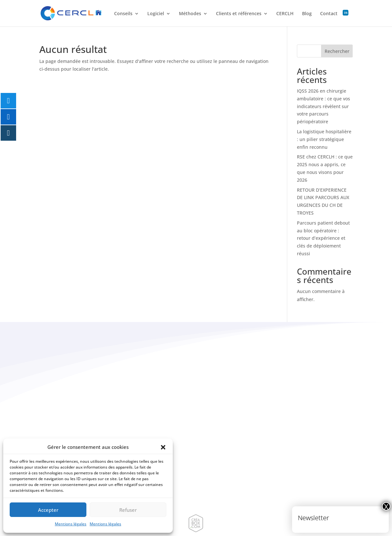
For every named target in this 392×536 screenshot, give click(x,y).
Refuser (128, 510)
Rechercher (337, 51)
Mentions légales (71, 524)
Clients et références (239, 14)
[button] (163, 447)
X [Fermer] (386, 506)
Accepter (48, 510)
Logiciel (156, 14)
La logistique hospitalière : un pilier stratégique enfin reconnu (324, 139)
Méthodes (190, 14)
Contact (329, 14)
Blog (307, 14)
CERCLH (285, 14)
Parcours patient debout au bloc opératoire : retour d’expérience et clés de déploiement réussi (323, 238)
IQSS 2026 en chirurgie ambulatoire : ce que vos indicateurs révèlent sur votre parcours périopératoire (323, 106)
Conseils (123, 14)
